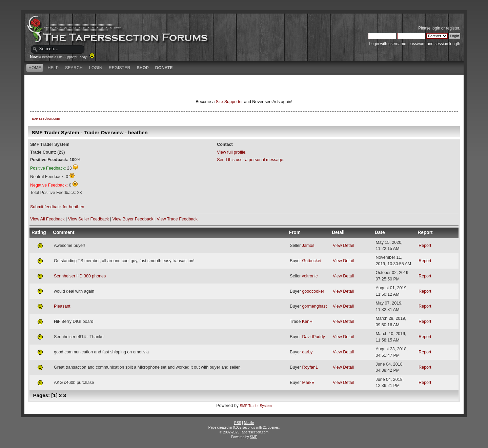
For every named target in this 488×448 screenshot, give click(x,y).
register (453, 28)
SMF (253, 437)
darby (307, 352)
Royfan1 (310, 367)
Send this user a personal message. (251, 160)
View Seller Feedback (88, 219)
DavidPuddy (313, 337)
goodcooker (313, 291)
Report (425, 246)
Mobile (249, 423)
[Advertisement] (164, 86)
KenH (307, 322)
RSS (238, 423)
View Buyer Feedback (133, 219)
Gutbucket (312, 261)
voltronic (310, 276)
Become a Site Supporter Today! (68, 57)
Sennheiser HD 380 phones (80, 276)
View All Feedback (47, 219)
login (436, 28)
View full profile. (232, 152)
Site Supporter (229, 102)
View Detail (343, 246)
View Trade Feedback (177, 219)
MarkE (308, 383)
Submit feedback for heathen (57, 207)
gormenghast (314, 306)
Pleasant (62, 306)
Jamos (308, 246)
